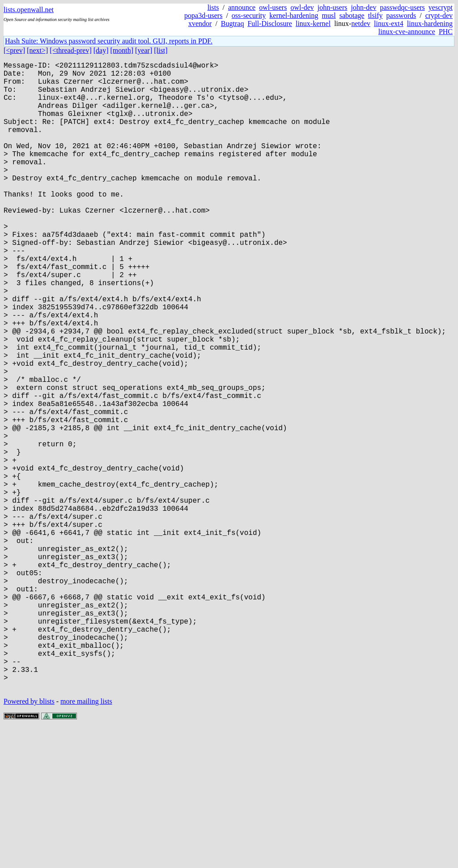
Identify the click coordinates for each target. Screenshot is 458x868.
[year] (144, 50)
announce (242, 7)
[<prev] (14, 50)
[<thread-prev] (70, 50)
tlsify (375, 15)
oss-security (249, 15)
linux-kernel (313, 24)
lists (213, 7)
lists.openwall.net (29, 10)
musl (329, 15)
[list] (161, 50)
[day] (101, 50)
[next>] (37, 50)
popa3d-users (203, 15)
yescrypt (441, 7)
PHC (446, 32)
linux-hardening (430, 24)
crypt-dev (439, 15)
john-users (333, 7)
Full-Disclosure (270, 24)
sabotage (352, 15)
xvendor (200, 24)
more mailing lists (86, 841)
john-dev (364, 7)
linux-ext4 (389, 24)
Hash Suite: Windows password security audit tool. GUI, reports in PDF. (109, 41)
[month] (122, 50)
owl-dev (302, 7)
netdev (361, 24)
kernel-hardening (294, 15)
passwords (401, 15)
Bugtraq (233, 24)
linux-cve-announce (407, 32)
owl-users (273, 7)
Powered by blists (29, 841)
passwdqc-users (402, 7)
